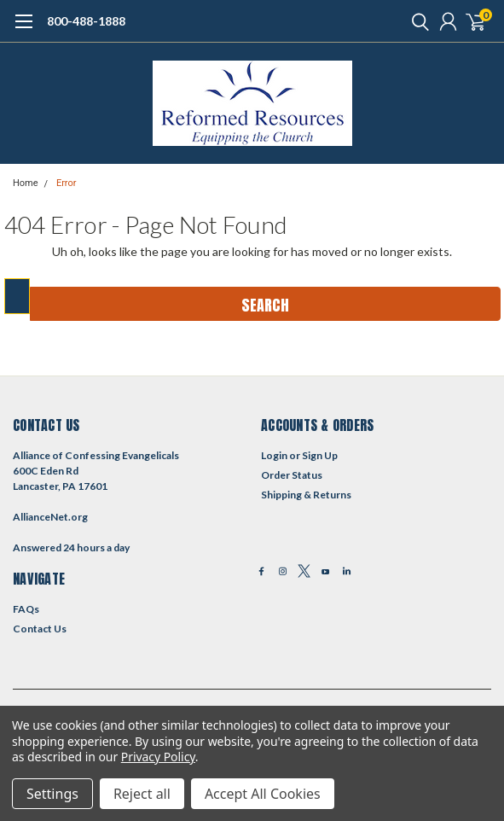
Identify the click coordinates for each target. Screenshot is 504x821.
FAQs (26, 609)
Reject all (142, 794)
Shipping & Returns (306, 495)
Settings (52, 794)
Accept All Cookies (263, 794)
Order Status (292, 475)
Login (274, 455)
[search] (416, 21)
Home (26, 183)
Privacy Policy (158, 757)
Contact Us (40, 629)
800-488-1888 (86, 21)
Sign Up (320, 455)
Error (67, 183)
